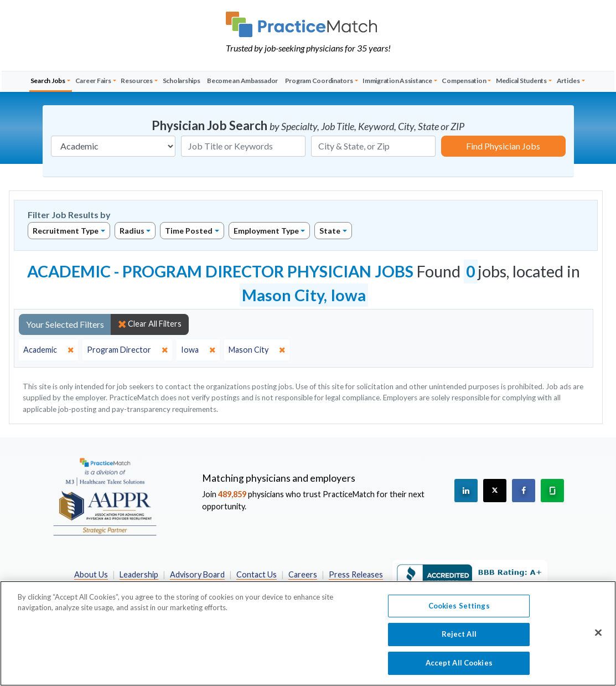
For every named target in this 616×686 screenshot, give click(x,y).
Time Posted (189, 231)
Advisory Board (197, 574)
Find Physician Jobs (503, 146)
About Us (91, 574)
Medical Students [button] (521, 81)
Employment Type (266, 231)
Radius (132, 231)
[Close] (598, 638)
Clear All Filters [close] (150, 324)
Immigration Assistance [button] (397, 81)
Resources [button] (137, 81)
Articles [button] (568, 81)
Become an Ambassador (242, 81)
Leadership (139, 574)
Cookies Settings (459, 612)
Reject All (459, 640)
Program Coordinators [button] (319, 81)
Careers (303, 574)
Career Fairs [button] (93, 81)
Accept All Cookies (459, 669)
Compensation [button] (464, 81)
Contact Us (257, 574)
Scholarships (182, 81)
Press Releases (356, 574)
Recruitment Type (66, 231)
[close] (48, 350)
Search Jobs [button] (48, 81)
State (330, 231)
